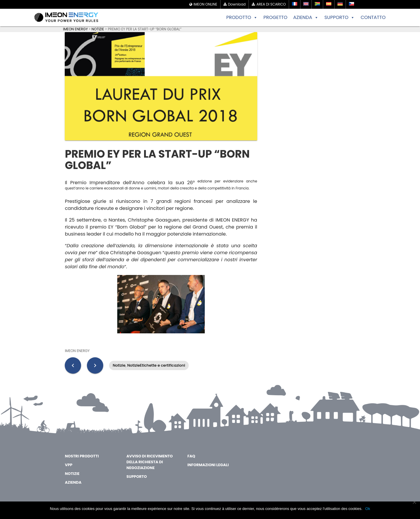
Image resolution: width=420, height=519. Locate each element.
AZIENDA (306, 18)
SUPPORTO (339, 18)
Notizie (119, 365)
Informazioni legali (208, 465)
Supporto (137, 477)
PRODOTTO (242, 18)
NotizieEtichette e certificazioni (156, 365)
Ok (368, 509)
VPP (69, 465)
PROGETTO (275, 17)
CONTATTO (373, 17)
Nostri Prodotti (82, 456)
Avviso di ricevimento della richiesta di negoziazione (150, 462)
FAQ (191, 456)
